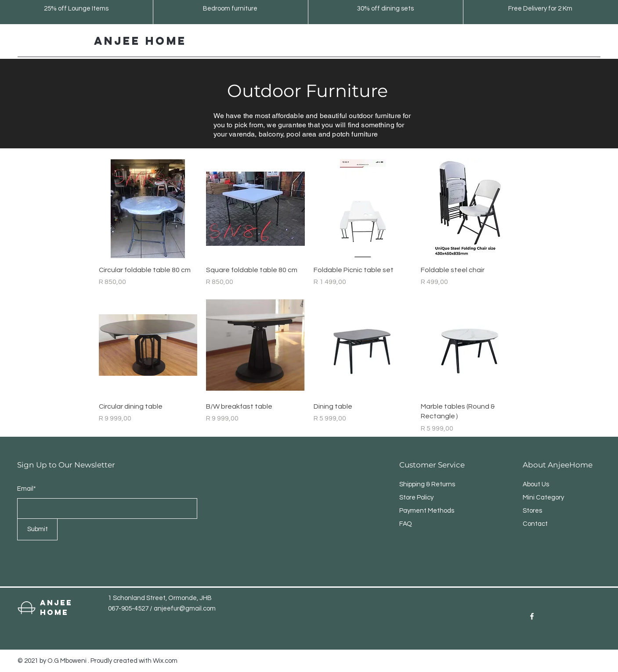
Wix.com (165, 661)
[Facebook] (532, 616)
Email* (27, 489)
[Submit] (37, 529)
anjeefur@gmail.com (185, 609)
